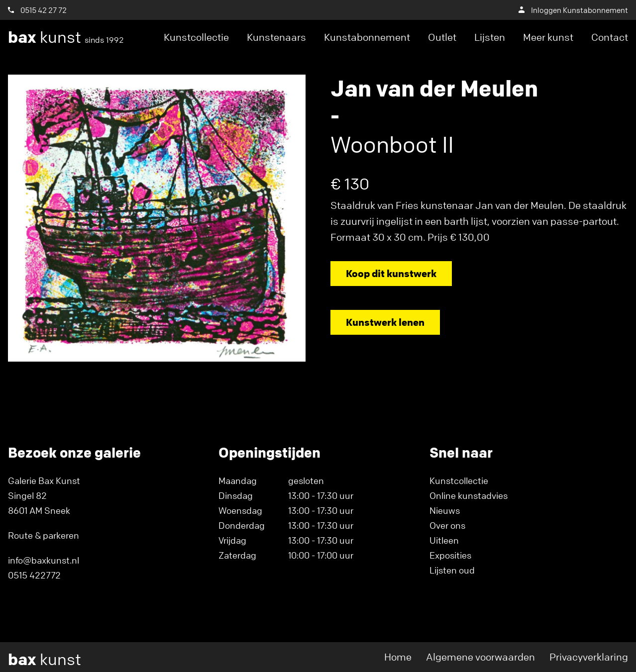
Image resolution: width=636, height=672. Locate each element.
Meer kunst (548, 37)
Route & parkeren (44, 535)
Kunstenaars (276, 37)
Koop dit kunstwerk (391, 273)
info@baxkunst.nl (44, 560)
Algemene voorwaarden (480, 657)
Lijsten (490, 37)
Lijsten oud (452, 570)
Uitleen (444, 540)
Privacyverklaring (589, 657)
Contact (610, 37)
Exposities (450, 555)
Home (398, 657)
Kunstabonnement (367, 37)
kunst (66, 37)
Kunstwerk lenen (385, 322)
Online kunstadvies (469, 495)
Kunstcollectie (196, 37)
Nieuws (445, 510)
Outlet (442, 37)
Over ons (447, 525)
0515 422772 (34, 575)
